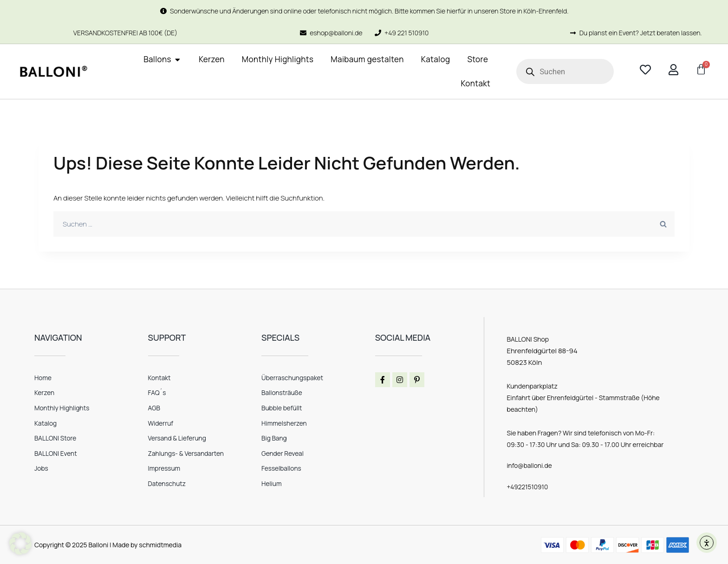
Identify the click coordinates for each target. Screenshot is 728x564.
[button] (20, 544)
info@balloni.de (530, 465)
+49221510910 (528, 486)
